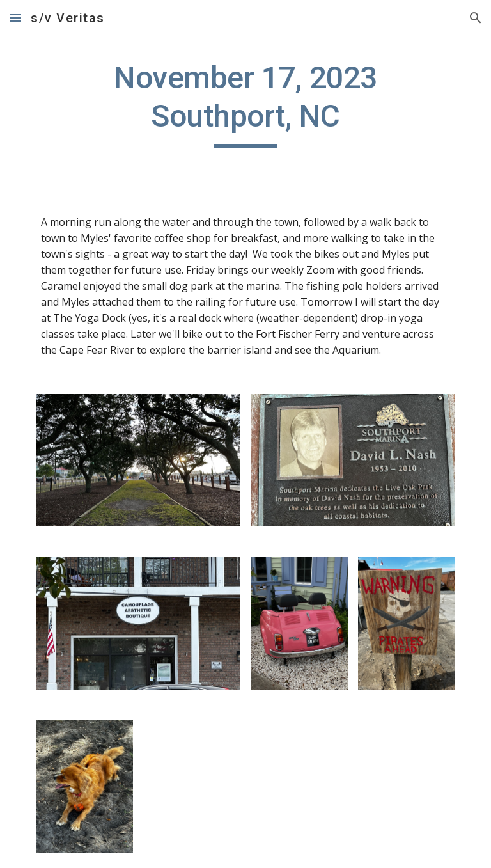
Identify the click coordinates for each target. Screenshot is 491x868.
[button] (15, 18)
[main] (245, 103)
